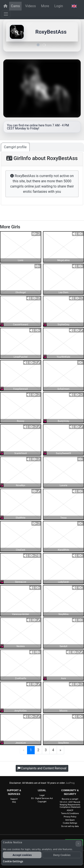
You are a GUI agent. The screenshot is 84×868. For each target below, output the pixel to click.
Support (14, 799)
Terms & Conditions (70, 813)
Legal (42, 795)
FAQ (14, 802)
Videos (30, 6)
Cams (15, 6)
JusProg (70, 783)
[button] (74, 6)
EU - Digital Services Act (42, 798)
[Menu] (6, 14)
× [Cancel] (78, 844)
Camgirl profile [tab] (15, 147)
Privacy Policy (70, 817)
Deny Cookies (62, 855)
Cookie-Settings (70, 823)
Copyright (42, 802)
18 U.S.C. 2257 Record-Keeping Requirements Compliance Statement (70, 804)
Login (59, 6)
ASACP (70, 810)
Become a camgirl (70, 799)
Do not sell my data (70, 826)
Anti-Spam (70, 820)
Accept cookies (22, 855)
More (45, 6)
